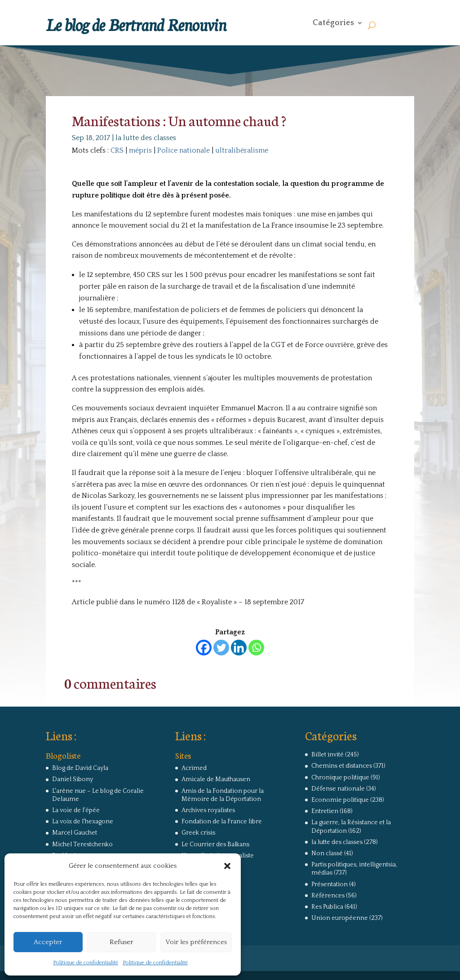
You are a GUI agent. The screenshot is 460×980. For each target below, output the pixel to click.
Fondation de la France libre (222, 822)
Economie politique (340, 800)
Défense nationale (338, 789)
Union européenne (340, 918)
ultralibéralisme (242, 150)
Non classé (327, 853)
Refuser (121, 942)
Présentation (330, 884)
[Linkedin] (239, 648)
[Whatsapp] (256, 648)
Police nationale (184, 150)
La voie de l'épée (76, 810)
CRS (117, 150)
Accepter (48, 942)
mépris (140, 150)
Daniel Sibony (73, 779)
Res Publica (327, 907)
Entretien (325, 811)
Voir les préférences (196, 942)
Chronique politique (340, 778)
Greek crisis (198, 833)
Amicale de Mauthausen (216, 779)
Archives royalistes (208, 810)
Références (328, 896)
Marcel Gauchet (75, 833)
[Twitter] (221, 648)
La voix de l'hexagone (83, 822)
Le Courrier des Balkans (215, 844)
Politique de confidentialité (86, 963)
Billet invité (327, 755)
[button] (227, 866)
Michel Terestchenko (82, 844)
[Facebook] (204, 648)
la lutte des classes (146, 138)
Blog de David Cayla (80, 768)
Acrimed (194, 768)
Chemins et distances (342, 766)
